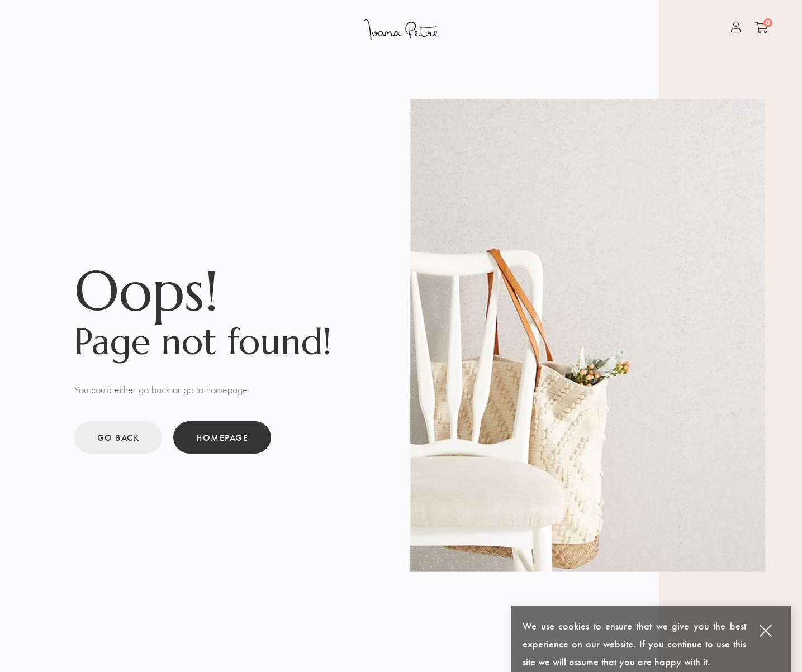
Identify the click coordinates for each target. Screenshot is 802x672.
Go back (118, 437)
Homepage (222, 437)
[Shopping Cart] (761, 27)
